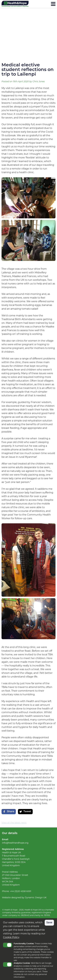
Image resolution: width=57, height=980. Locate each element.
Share (9, 812)
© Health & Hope (10, 910)
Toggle (8, 945)
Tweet (25, 812)
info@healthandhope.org (15, 843)
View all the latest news (14, 823)
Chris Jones (39, 82)
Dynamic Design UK (36, 897)
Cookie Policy (11, 937)
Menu (46, 4)
